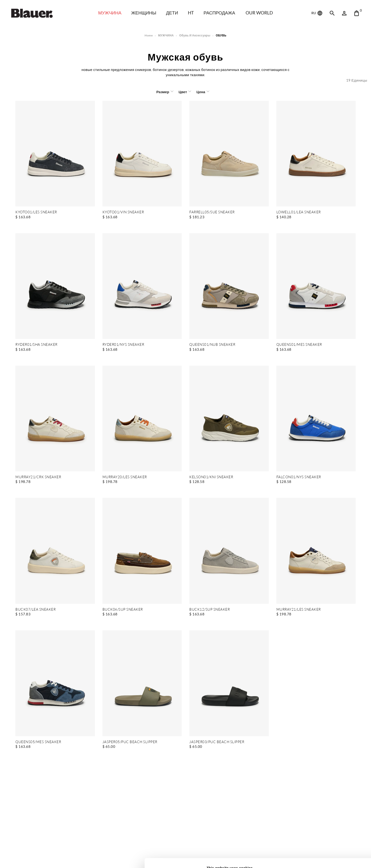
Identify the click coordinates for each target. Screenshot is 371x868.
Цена (200, 92)
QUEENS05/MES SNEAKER (38, 742)
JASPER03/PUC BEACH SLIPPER (216, 742)
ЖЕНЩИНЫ (144, 13)
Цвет (183, 92)
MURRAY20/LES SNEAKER (125, 477)
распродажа (221, 13)
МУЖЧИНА (108, 13)
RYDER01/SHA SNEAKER (36, 345)
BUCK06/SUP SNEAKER (122, 610)
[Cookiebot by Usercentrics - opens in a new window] (31, 859)
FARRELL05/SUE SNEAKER (212, 212)
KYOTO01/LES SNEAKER (36, 212)
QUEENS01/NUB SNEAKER (212, 345)
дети (173, 13)
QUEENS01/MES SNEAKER (299, 345)
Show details (73, 859)
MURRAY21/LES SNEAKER (299, 610)
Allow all (332, 835)
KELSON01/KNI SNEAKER (211, 477)
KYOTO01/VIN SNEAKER (123, 212)
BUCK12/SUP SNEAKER (209, 610)
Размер (163, 92)
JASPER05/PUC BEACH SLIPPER (130, 742)
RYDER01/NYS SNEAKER (124, 345)
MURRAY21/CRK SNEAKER (38, 477)
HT (192, 13)
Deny (332, 851)
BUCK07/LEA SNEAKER (35, 610)
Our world (262, 13)
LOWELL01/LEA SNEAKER (298, 212)
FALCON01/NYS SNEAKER (299, 477)
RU (317, 13)
